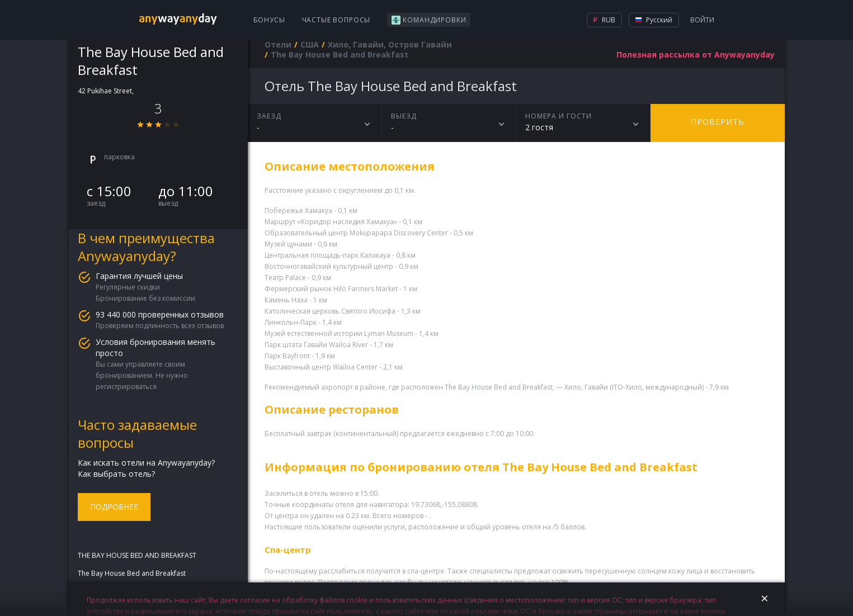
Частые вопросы (336, 20)
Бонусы (269, 20)
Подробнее (114, 507)
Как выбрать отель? (116, 474)
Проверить (718, 122)
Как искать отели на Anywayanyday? (146, 463)
